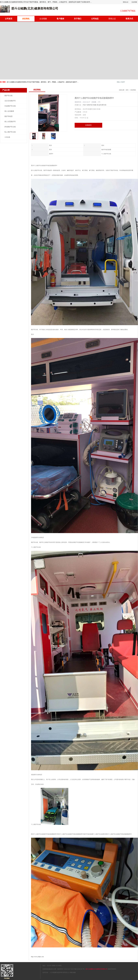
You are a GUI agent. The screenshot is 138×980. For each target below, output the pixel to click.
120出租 (7, 137)
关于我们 (78, 19)
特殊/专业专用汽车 (100, 105)
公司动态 (95, 19)
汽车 (84, 105)
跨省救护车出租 (10, 127)
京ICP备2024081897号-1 (78, 969)
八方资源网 (53, 972)
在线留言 (88, 125)
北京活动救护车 (10, 101)
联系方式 (129, 19)
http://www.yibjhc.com (37, 957)
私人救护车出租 (10, 132)
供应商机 (26, 19)
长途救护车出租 (10, 106)
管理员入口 (66, 972)
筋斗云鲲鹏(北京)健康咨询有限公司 (97, 969)
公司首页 (9, 19)
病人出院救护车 (10, 122)
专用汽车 (90, 105)
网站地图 (73, 972)
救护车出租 (9, 96)
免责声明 (60, 972)
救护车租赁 (9, 116)
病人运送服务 (9, 111)
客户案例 (60, 19)
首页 (127, 90)
